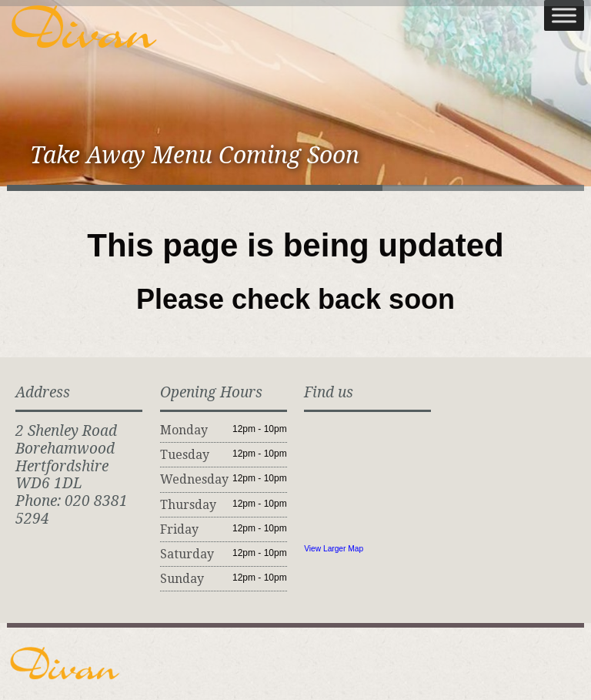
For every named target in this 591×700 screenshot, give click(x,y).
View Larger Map (334, 549)
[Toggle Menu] (564, 15)
